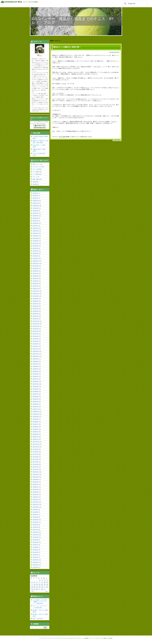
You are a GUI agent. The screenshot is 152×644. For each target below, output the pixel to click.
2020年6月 (36, 366)
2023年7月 (36, 274)
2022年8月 (36, 301)
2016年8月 (36, 482)
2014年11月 (36, 535)
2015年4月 (36, 522)
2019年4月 (36, 402)
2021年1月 (36, 349)
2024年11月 (36, 233)
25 (47, 587)
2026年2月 (36, 196)
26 (32, 589)
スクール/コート (78, 638)
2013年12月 (36, 560)
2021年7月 (36, 334)
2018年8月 (36, 422)
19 (32, 587)
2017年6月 (36, 457)
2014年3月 (36, 552)
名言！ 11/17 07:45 (38, 619)
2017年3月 (36, 464)
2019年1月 (36, 409)
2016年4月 (36, 492)
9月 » (47, 591)
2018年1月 (36, 439)
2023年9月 (36, 269)
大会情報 (86, 638)
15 (40, 585)
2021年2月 (36, 346)
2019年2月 (36, 407)
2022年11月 (36, 294)
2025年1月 (36, 228)
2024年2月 (36, 256)
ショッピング (52, 638)
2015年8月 (36, 512)
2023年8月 (36, 271)
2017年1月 (36, 469)
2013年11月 (36, 562)
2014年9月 (36, 540)
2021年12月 (36, 321)
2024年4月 (36, 251)
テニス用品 (36, 174)
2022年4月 (36, 311)
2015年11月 (36, 505)
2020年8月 (36, 361)
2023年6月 (36, 276)
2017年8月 (36, 452)
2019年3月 (36, 404)
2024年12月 (36, 231)
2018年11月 (36, 414)
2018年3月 (36, 434)
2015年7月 (36, 515)
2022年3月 (36, 314)
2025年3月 (36, 223)
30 (42, 589)
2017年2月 (36, 467)
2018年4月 (36, 432)
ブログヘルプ (99, 638)
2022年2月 (36, 316)
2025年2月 (36, 226)
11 (47, 582)
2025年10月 (36, 206)
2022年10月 (36, 296)
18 (47, 585)
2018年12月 (36, 412)
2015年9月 (36, 510)
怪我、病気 (36, 179)
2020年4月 (36, 372)
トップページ (44, 638)
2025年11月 (36, 203)
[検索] (134, 4)
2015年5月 (36, 520)
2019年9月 (36, 389)
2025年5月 (36, 218)
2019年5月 (36, 399)
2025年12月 (36, 201)
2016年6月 (36, 487)
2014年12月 (36, 532)
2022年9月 (36, 299)
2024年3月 (36, 253)
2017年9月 (36, 449)
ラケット (35, 177)
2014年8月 (36, 542)
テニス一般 (62, 137)
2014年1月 (36, 557)
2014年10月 (36, 537)
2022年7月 (36, 304)
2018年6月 (36, 427)
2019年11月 (36, 384)
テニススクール (37, 167)
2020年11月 (36, 354)
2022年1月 (36, 319)
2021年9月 (36, 329)
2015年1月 (36, 530)
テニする (70, 638)
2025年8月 (36, 211)
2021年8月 (36, 331)
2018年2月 (36, 437)
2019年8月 (36, 392)
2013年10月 (36, 565)
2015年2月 (36, 527)
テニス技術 (36, 172)
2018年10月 (36, 417)
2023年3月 (36, 284)
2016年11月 (36, 474)
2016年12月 (36, 472)
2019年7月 (36, 394)
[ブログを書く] (34, 2)
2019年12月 (36, 382)
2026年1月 (36, 198)
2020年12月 (36, 351)
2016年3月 (36, 495)
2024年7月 (36, 243)
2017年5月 (36, 459)
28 (37, 589)
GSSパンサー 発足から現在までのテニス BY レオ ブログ (75, 21)
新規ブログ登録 (108, 638)
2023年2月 (36, 286)
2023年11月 (36, 264)
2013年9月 (36, 567)
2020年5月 (36, 369)
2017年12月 (36, 442)
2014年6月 (36, 547)
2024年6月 (36, 246)
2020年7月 (36, 364)
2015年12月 (36, 502)
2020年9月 (36, 359)
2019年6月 (36, 397)
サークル (65, 638)
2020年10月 (36, 356)
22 (40, 587)
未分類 (35, 184)
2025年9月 (36, 208)
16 (42, 585)
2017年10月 (36, 447)
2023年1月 (36, 289)
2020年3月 (36, 374)
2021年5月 (36, 339)
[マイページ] (27, 2)
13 (35, 585)
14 (37, 585)
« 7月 (32, 591)
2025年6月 (36, 216)
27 (35, 589)
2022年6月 (36, 306)
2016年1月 (36, 500)
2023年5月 (36, 279)
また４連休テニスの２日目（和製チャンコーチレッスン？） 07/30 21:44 (40, 602)
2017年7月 (36, 454)
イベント (92, 638)
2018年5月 (36, 429)
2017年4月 (36, 462)
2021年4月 (36, 341)
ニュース (59, 638)
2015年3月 (36, 525)
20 (35, 587)
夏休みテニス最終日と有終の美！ (67, 47)
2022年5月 (36, 309)
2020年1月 (36, 379)
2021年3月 (36, 344)
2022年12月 (36, 291)
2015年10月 (36, 507)
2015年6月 (36, 517)
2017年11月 (36, 444)
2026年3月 (36, 193)
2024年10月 (36, 236)
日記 (34, 182)
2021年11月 (36, 324)
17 (45, 585)
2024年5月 (36, 248)
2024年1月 (36, 258)
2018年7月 (36, 424)
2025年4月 (36, 221)
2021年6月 (36, 336)
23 (42, 587)
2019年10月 (36, 387)
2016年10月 (36, 477)
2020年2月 (36, 377)
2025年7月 (36, 213)
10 (45, 582)
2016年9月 (36, 479)
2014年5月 (36, 550)
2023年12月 (36, 261)
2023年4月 (36, 281)
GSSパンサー (36, 164)
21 (37, 587)
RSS (41, 56)
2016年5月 (36, 490)
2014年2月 (36, 555)
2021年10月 (36, 326)
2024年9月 (36, 238)
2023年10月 (36, 266)
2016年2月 (36, 497)
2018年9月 (36, 419)
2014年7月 (36, 545)
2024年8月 (36, 241)
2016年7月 (36, 485)
